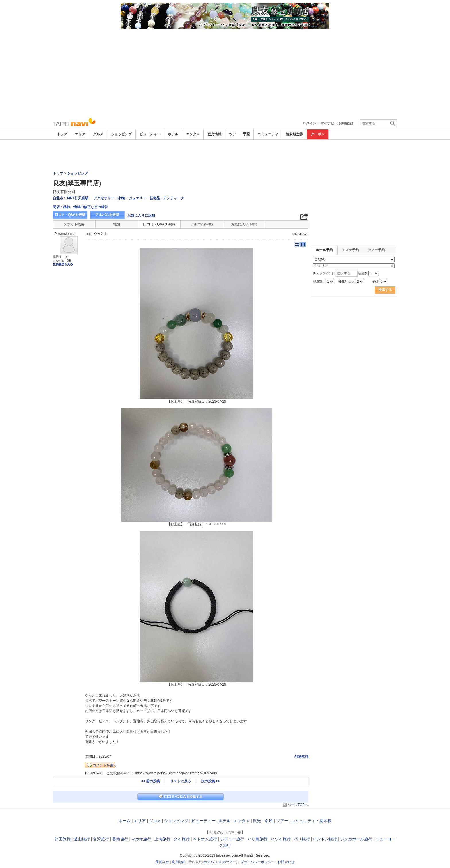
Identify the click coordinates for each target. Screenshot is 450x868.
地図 (117, 224)
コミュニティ (268, 134)
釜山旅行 (82, 839)
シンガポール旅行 (356, 839)
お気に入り (244, 224)
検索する (385, 290)
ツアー (282, 821)
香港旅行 (120, 839)
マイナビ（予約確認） (338, 123)
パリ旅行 (302, 839)
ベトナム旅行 (205, 839)
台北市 (58, 198)
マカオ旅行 (141, 839)
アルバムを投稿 (107, 215)
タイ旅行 (182, 839)
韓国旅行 (63, 839)
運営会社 (162, 862)
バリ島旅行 (257, 839)
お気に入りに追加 (141, 216)
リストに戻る (181, 781)
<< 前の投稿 (151, 781)
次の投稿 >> (211, 781)
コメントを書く (105, 765)
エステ (220, 862)
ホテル (173, 134)
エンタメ (193, 134)
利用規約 (179, 862)
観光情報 (214, 134)
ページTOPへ (298, 805)
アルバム (201, 224)
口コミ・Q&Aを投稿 (70, 215)
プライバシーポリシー (257, 862)
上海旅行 (162, 839)
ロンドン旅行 (325, 839)
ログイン (309, 123)
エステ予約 (350, 250)
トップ (62, 134)
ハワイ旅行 (281, 839)
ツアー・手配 (239, 134)
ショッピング (121, 134)
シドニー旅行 (232, 839)
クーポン (318, 134)
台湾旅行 (101, 839)
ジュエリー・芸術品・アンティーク (156, 198)
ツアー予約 (376, 250)
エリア (80, 134)
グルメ (98, 134)
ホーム (125, 821)
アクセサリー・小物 (109, 198)
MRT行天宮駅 (78, 198)
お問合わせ (286, 862)
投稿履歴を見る (63, 264)
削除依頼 (301, 756)
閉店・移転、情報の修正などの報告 (80, 207)
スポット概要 (74, 224)
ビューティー (150, 134)
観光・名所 (263, 821)
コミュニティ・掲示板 (311, 821)
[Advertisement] (225, 72)
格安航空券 (294, 134)
